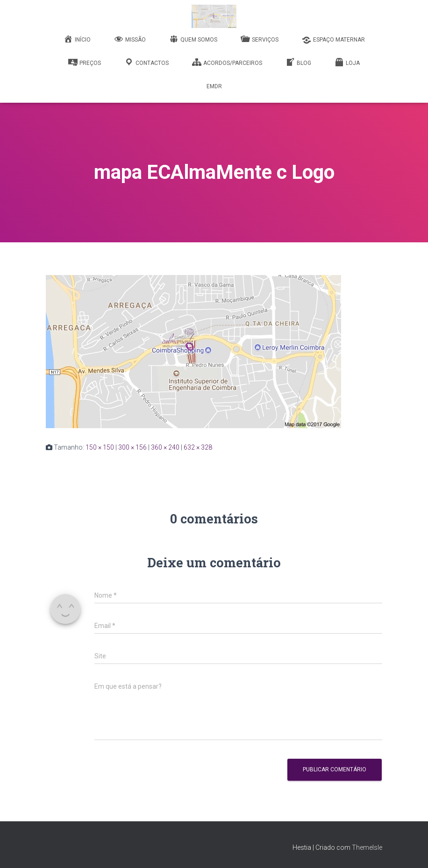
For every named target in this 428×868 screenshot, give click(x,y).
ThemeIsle (367, 847)
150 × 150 (100, 447)
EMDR (214, 86)
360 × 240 (165, 447)
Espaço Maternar (333, 40)
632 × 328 (198, 447)
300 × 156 (132, 447)
